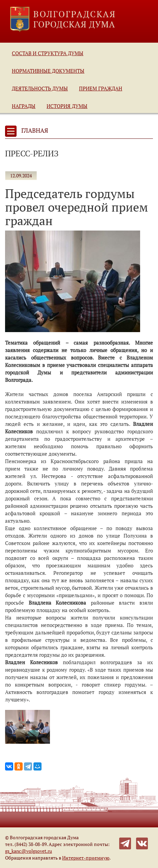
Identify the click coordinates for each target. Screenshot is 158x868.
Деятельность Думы (40, 88)
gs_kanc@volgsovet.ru (29, 851)
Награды (24, 106)
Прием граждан (101, 88)
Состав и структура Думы (48, 53)
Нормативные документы (48, 71)
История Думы (67, 106)
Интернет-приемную (86, 858)
